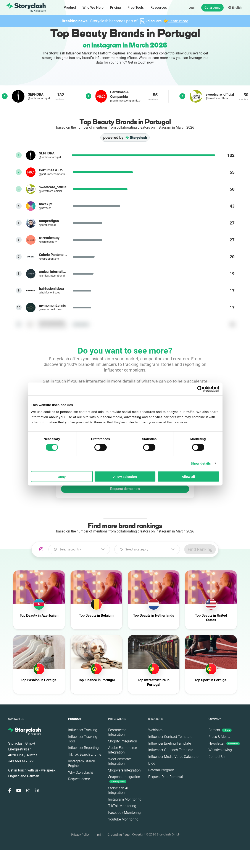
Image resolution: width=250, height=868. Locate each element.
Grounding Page (119, 835)
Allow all (188, 476)
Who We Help (93, 7)
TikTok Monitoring (122, 806)
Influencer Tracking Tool (83, 739)
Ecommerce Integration (117, 732)
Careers (220, 730)
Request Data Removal (166, 777)
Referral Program (161, 770)
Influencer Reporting (83, 748)
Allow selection (125, 476)
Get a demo (212, 8)
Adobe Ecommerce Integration (123, 750)
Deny (62, 476)
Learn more (178, 21)
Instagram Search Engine (82, 763)
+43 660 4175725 (22, 761)
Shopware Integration (124, 770)
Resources (159, 7)
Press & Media (219, 737)
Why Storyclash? (81, 772)
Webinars (155, 730)
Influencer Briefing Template (170, 743)
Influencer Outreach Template (171, 750)
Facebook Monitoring (124, 813)
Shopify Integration (123, 741)
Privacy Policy (80, 835)
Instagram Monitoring (125, 799)
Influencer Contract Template (170, 737)
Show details (201, 463)
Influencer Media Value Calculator (174, 757)
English (235, 8)
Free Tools (136, 7)
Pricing (115, 7)
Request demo (79, 779)
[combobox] (79, 549)
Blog (152, 763)
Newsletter (224, 743)
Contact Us (217, 757)
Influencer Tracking (83, 730)
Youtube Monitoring (123, 819)
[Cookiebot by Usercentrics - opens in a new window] (200, 389)
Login (192, 8)
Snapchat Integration (124, 779)
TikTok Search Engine (85, 754)
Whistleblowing (220, 750)
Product (70, 7)
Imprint (99, 835)
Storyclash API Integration (119, 790)
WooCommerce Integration (120, 761)
